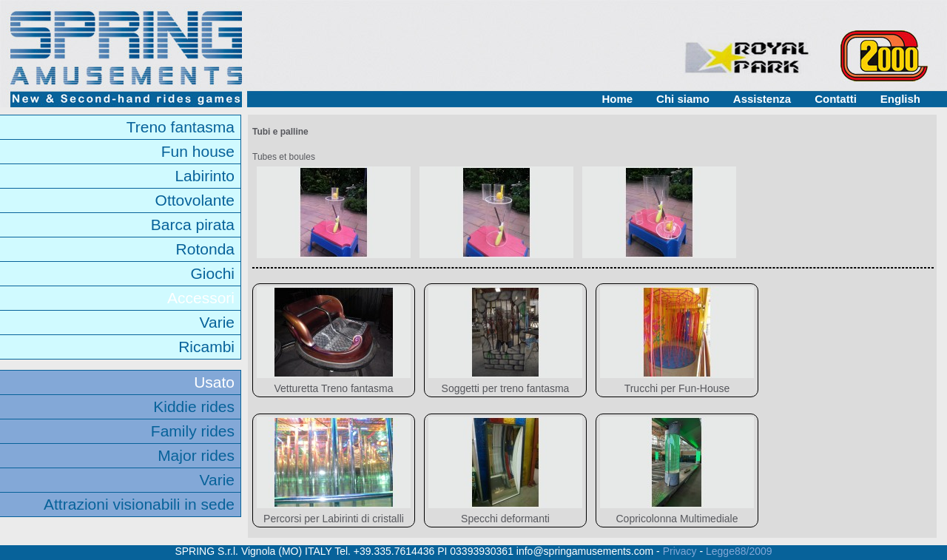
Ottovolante (195, 200)
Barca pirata (193, 225)
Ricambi (206, 347)
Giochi (212, 273)
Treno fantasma (181, 127)
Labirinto (205, 176)
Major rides (196, 455)
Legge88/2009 (739, 551)
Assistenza (762, 99)
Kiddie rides (194, 406)
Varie (217, 322)
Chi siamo (683, 99)
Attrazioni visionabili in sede (139, 504)
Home (617, 99)
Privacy (680, 551)
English (900, 99)
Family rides (193, 431)
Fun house (198, 151)
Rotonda (205, 249)
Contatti (836, 99)
